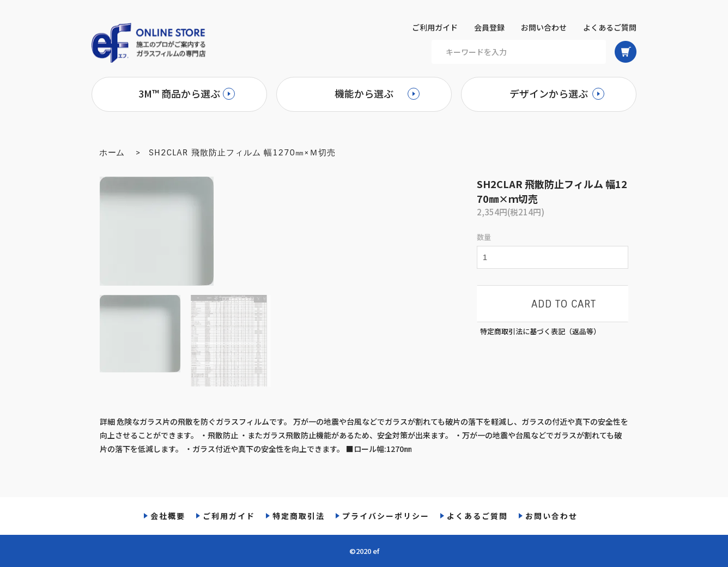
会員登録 (489, 27)
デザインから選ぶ (549, 93)
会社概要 (168, 516)
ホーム (112, 153)
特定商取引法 (299, 516)
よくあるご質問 (610, 27)
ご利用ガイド (435, 27)
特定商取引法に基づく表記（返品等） (540, 331)
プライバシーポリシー (386, 516)
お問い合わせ (544, 27)
